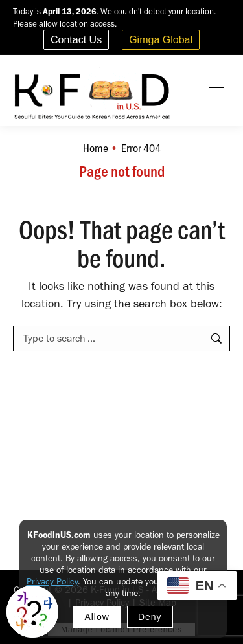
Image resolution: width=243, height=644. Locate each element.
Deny (150, 617)
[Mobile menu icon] (216, 91)
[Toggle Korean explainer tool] (32, 612)
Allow (97, 617)
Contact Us (76, 40)
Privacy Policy (52, 582)
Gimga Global (161, 40)
